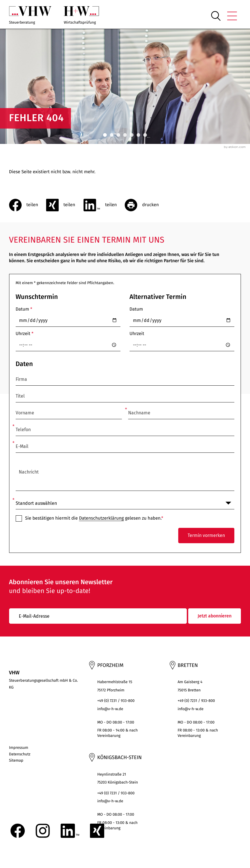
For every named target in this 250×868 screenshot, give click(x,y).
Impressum (19, 748)
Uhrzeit (25, 334)
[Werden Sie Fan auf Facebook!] (18, 831)
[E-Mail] (98, 616)
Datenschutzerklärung (101, 518)
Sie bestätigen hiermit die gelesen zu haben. (94, 518)
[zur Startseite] (30, 16)
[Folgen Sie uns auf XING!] (97, 831)
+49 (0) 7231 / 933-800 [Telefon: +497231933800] (116, 701)
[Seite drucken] (146, 205)
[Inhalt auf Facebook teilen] (28, 205)
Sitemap (16, 760)
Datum (24, 309)
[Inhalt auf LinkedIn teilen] (104, 205)
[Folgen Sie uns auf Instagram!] (43, 831)
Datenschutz (20, 754)
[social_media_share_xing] (65, 205)
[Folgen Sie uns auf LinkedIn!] (70, 831)
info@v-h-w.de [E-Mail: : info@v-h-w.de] (110, 709)
